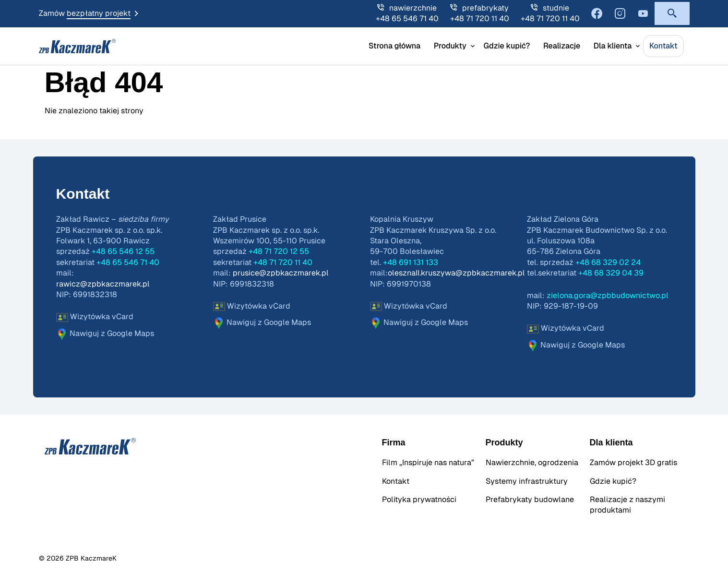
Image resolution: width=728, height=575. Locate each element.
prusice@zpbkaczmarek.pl (281, 273)
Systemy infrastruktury (527, 481)
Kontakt (663, 46)
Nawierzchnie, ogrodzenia (532, 463)
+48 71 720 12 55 (279, 252)
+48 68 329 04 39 (611, 273)
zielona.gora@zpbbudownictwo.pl (608, 296)
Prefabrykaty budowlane (530, 500)
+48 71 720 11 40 (480, 19)
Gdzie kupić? (507, 46)
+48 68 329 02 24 (608, 263)
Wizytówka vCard (95, 317)
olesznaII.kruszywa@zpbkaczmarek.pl (456, 273)
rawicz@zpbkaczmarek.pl (103, 284)
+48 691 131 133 (411, 263)
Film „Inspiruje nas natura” (428, 463)
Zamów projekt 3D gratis (633, 463)
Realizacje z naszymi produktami (627, 505)
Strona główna (394, 46)
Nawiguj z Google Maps (105, 334)
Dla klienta (613, 46)
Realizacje (562, 46)
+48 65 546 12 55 (123, 252)
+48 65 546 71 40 (407, 19)
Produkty (450, 46)
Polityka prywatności (419, 500)
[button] (672, 13)
